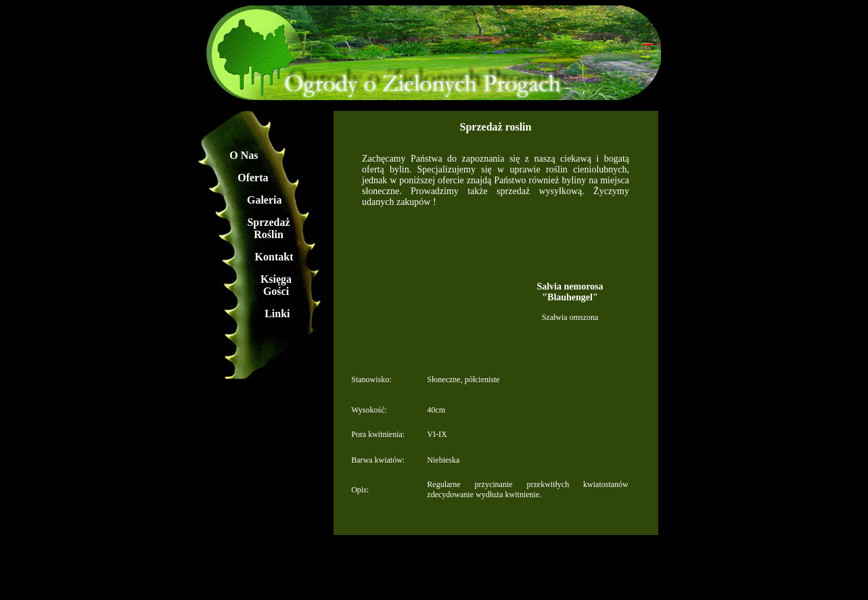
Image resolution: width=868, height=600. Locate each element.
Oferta (253, 178)
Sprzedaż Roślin (268, 228)
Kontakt (274, 257)
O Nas (244, 155)
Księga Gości (276, 285)
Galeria (265, 200)
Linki (277, 314)
